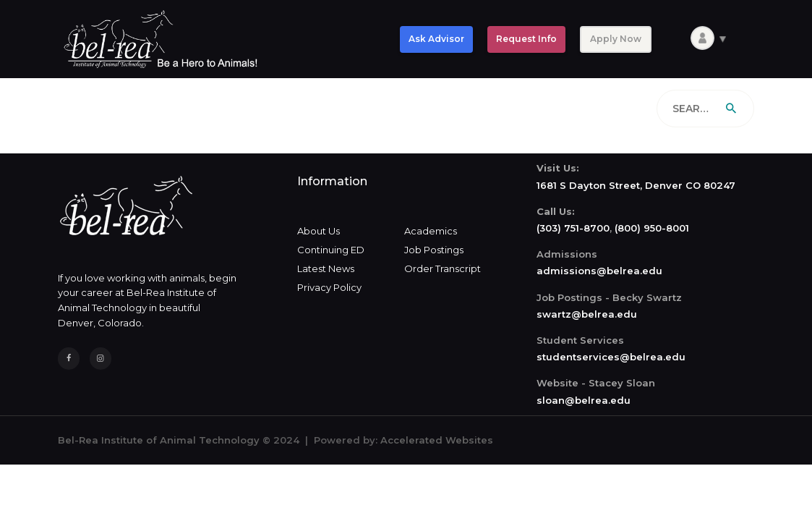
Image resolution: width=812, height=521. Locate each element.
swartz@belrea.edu (587, 314)
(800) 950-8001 (652, 228)
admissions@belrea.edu (599, 271)
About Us (319, 231)
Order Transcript (443, 268)
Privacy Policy (329, 287)
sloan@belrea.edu (584, 400)
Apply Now (616, 39)
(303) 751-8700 (573, 228)
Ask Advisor (436, 39)
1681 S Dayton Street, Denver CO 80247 (636, 185)
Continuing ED (331, 250)
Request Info (526, 39)
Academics (431, 231)
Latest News (326, 268)
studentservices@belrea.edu (611, 357)
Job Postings (434, 250)
